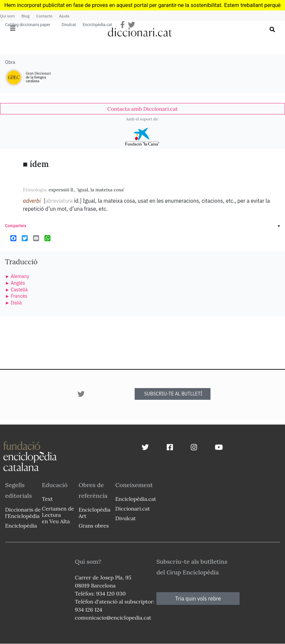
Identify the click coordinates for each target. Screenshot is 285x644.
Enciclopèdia (21, 526)
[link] (142, 109)
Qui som (7, 16)
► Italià (13, 303)
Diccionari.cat (132, 509)
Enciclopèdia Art (94, 513)
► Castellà (16, 290)
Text (47, 499)
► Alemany (17, 276)
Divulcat (69, 25)
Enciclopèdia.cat (97, 25)
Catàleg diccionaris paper (28, 25)
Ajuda (64, 16)
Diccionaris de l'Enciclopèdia (23, 513)
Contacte (44, 16)
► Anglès (15, 283)
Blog (25, 16)
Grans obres (94, 526)
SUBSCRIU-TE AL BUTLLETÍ (173, 394)
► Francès (16, 296)
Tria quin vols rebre (198, 599)
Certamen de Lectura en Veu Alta (58, 515)
